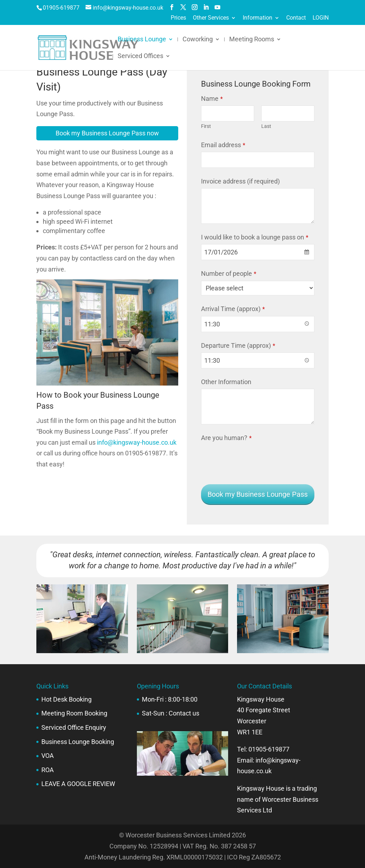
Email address (223, 145)
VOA (48, 756)
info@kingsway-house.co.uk (137, 442)
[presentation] (255, 459)
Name (212, 99)
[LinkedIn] (206, 7)
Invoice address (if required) (240, 181)
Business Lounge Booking (78, 742)
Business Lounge (142, 40)
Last (266, 126)
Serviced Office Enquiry (74, 727)
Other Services (211, 18)
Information (258, 18)
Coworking (198, 40)
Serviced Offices (140, 56)
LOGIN (321, 18)
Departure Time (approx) (238, 345)
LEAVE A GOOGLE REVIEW (78, 784)
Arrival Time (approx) (233, 309)
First (206, 126)
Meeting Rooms (252, 40)
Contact (296, 18)
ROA (48, 770)
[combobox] (258, 252)
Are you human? (226, 438)
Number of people (229, 273)
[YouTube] (217, 7)
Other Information (226, 382)
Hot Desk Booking (66, 699)
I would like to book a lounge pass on (255, 237)
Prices (178, 18)
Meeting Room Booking (74, 713)
